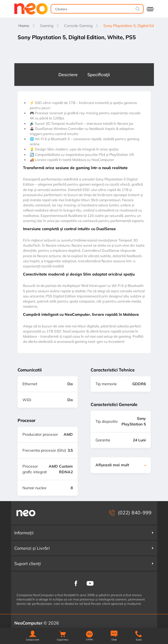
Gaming (47, 26)
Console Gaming (78, 26)
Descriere (68, 75)
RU (90, 634)
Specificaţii (99, 75)
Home (24, 26)
